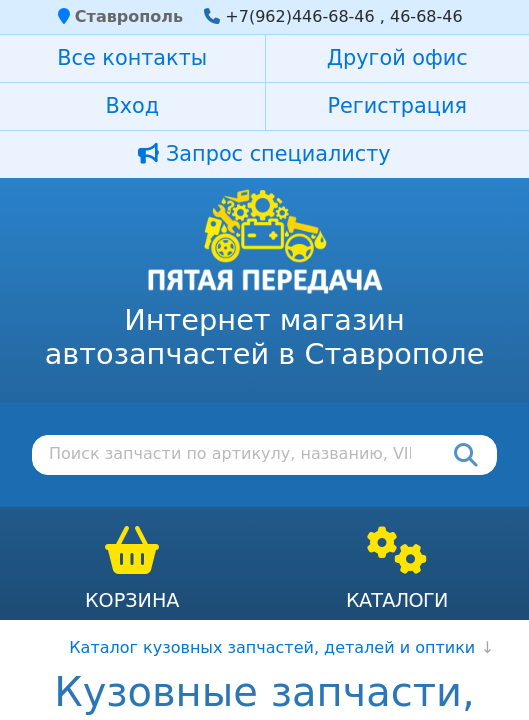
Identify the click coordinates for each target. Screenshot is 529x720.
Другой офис (397, 58)
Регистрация (397, 106)
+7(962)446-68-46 (299, 16)
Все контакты (132, 58)
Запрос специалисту (264, 154)
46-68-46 (426, 16)
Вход (132, 106)
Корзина (132, 600)
